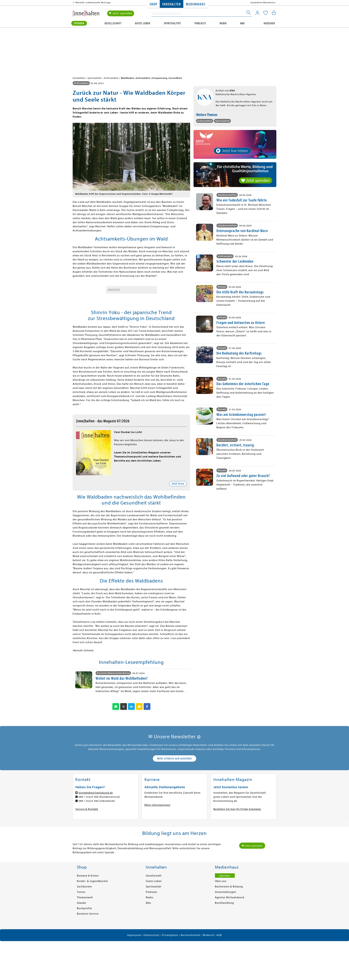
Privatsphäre (170, 935)
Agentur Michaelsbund (230, 897)
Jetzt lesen (178, 484)
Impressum (134, 935)
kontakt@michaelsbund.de (96, 793)
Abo (242, 23)
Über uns (221, 881)
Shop (153, 4)
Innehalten (172, 4)
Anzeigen (269, 23)
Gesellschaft (113, 23)
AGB (219, 935)
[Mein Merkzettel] (266, 13)
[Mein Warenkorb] (274, 13)
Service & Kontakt (87, 809)
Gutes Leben (143, 23)
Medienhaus (196, 4)
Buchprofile (84, 908)
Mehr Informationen (157, 805)
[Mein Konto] (257, 13)
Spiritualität (172, 23)
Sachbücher (84, 887)
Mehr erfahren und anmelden (174, 758)
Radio (223, 23)
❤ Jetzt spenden (121, 13)
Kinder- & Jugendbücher (93, 881)
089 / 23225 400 (89, 797)
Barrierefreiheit (190, 935)
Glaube (81, 903)
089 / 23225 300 (89, 801)
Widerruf (208, 935)
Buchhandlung (224, 903)
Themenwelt (85, 897)
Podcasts (200, 23)
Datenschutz (151, 935)
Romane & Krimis (88, 876)
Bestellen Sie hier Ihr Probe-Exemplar (237, 809)
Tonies (81, 892)
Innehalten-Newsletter (263, 2)
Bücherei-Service (88, 914)
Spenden (79, 23)
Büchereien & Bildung (229, 887)
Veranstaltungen (226, 892)
